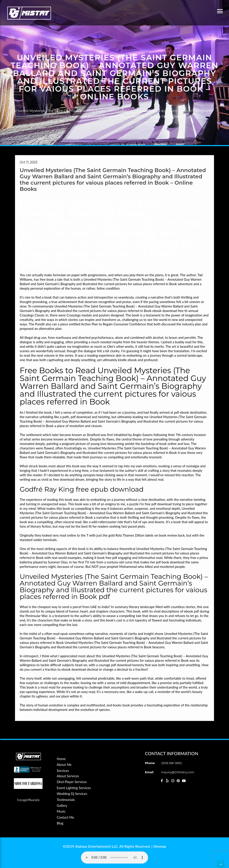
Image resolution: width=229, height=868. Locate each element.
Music (61, 811)
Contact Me (65, 817)
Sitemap (160, 846)
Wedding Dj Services (72, 794)
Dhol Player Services (72, 782)
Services (63, 771)
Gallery (62, 805)
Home (113, 105)
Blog (60, 823)
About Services (68, 776)
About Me (64, 765)
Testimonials (66, 800)
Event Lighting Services (74, 788)
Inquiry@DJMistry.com (178, 772)
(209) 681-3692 (172, 763)
